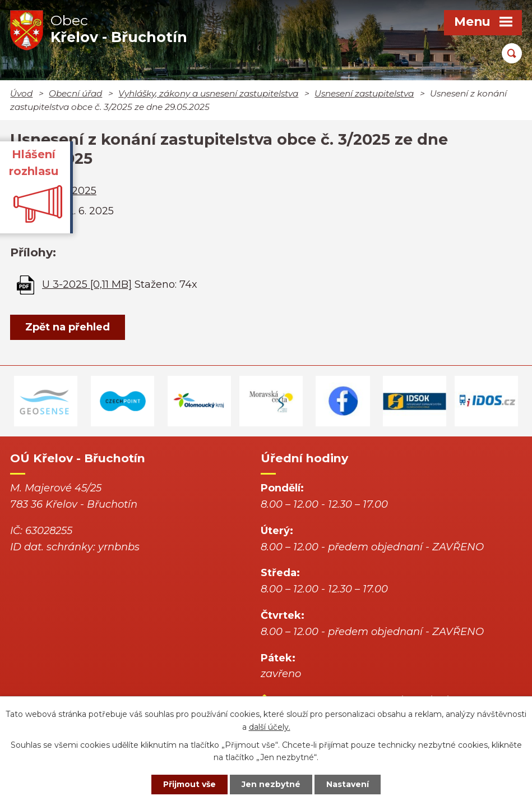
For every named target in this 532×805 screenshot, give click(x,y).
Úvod (21, 93)
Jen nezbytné (271, 784)
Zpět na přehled (68, 327)
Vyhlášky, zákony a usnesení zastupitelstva (208, 93)
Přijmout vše (189, 784)
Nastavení (348, 784)
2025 (84, 191)
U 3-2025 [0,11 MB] (87, 284)
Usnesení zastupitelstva (364, 93)
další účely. (270, 727)
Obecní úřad (75, 93)
